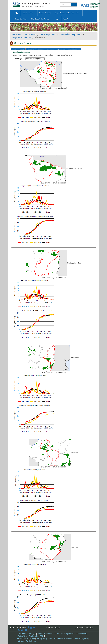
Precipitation (30, 49)
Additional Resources (74, 49)
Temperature (40, 49)
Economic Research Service (48, 634)
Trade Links (34, 636)
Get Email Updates (84, 628)
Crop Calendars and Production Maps (68, 13)
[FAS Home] (26, 4)
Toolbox (14, 49)
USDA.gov (32, 634)
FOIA (42, 636)
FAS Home (16, 35)
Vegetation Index (61, 49)
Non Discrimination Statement (60, 639)
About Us (66, 19)
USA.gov (21, 641)
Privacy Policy (42, 639)
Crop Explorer (48, 35)
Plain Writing (23, 636)
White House (31, 641)
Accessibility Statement (26, 639)
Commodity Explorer (71, 35)
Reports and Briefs (29, 13)
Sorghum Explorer (21, 38)
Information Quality (81, 639)
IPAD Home (31, 35)
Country (22, 49)
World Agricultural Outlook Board (73, 634)
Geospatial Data (21, 19)
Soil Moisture (50, 49)
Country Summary (45, 13)
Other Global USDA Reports (40, 19)
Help (57, 19)
